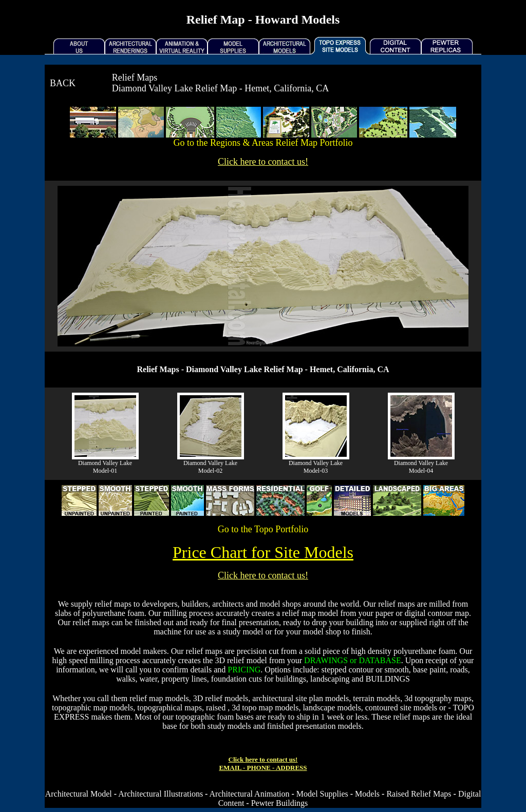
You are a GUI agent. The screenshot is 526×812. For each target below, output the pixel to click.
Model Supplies (322, 794)
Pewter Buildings (280, 803)
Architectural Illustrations (161, 794)
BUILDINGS (388, 679)
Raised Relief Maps (419, 794)
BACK (63, 83)
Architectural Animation (250, 794)
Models (367, 794)
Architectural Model (79, 794)
